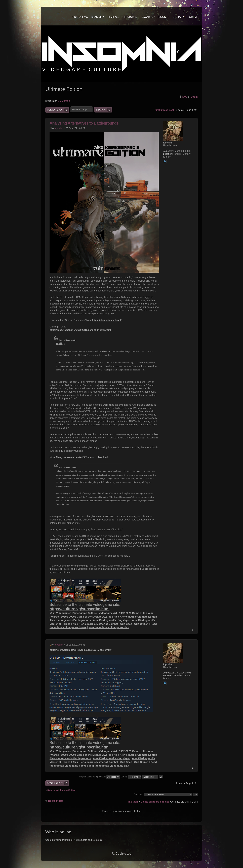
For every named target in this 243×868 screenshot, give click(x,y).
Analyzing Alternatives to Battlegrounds (84, 123)
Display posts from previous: (99, 777)
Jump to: (138, 794)
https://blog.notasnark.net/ (107, 320)
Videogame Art (108, 613)
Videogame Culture (85, 613)
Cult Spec (126, 624)
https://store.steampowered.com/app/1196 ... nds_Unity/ (80, 650)
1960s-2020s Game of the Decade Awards (86, 617)
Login (194, 97)
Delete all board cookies (155, 802)
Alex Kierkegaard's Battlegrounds (70, 620)
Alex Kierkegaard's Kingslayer (111, 620)
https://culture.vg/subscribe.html (79, 609)
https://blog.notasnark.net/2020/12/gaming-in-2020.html (80, 330)
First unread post (164, 110)
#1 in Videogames (60, 613)
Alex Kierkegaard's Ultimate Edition (135, 617)
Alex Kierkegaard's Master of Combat (95, 624)
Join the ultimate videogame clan (109, 627)
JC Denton (64, 101)
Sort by (131, 777)
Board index (55, 801)
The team (133, 802)
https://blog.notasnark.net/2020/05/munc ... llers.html (79, 457)
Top (193, 630)
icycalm (59, 128)
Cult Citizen (141, 624)
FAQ (185, 97)
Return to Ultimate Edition (62, 790)
